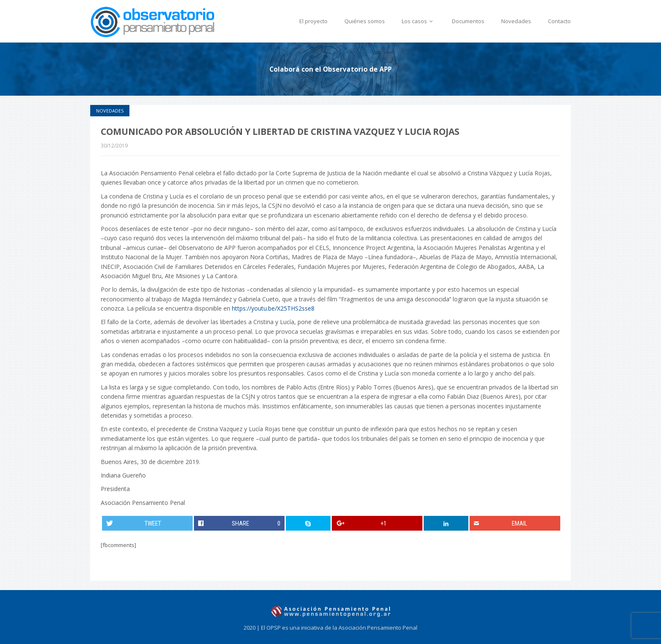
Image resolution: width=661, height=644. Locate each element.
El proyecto (313, 21)
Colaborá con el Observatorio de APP (330, 69)
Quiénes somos (365, 21)
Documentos (468, 21)
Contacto (559, 21)
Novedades (516, 21)
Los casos (418, 21)
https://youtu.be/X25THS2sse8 (273, 308)
